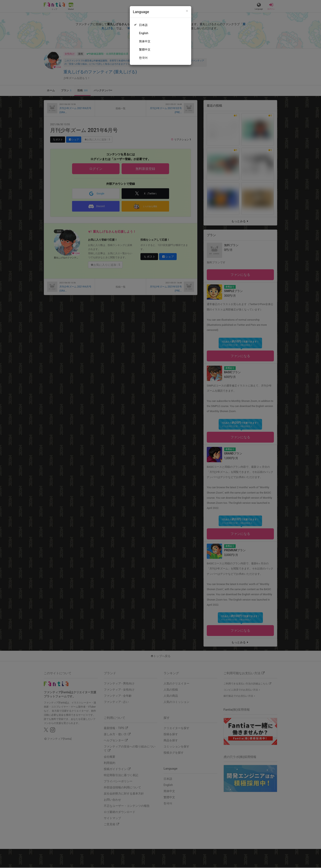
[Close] (187, 11)
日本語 (143, 25)
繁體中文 (145, 50)
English (144, 33)
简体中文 (145, 41)
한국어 (143, 58)
